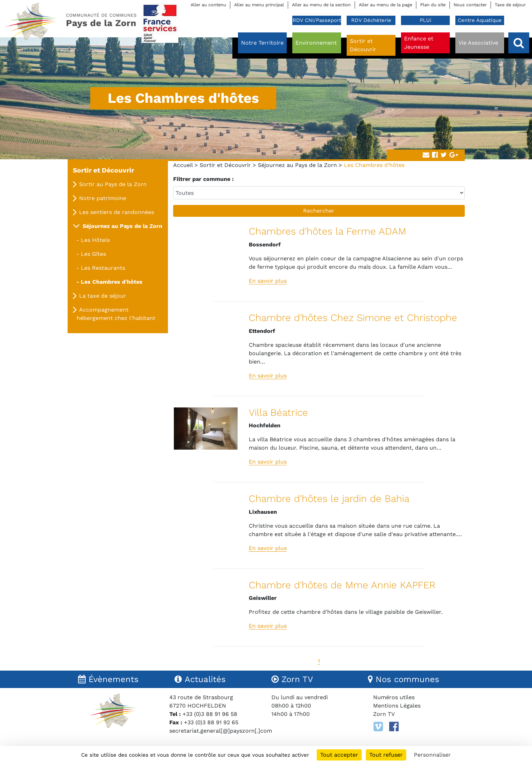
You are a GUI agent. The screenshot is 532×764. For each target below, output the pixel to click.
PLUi (426, 20)
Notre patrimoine (103, 198)
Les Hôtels (95, 240)
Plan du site (433, 5)
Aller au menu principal (259, 5)
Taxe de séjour (510, 5)
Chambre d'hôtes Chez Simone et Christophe (353, 318)
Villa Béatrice (278, 412)
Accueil (183, 165)
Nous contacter (470, 5)
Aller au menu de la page (385, 5)
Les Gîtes (93, 254)
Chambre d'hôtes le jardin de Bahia (329, 499)
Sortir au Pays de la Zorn (113, 184)
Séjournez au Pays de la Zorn (297, 165)
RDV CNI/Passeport (317, 20)
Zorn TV (384, 714)
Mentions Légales (397, 706)
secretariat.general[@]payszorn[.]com (221, 731)
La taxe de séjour (103, 296)
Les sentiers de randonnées (117, 212)
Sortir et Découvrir (225, 165)
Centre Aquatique (480, 20)
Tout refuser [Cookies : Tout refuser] (386, 755)
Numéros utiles (394, 697)
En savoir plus (268, 281)
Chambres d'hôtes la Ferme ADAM (327, 231)
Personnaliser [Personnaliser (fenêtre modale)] (432, 755)
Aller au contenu (208, 5)
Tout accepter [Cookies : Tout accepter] (339, 755)
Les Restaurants (103, 268)
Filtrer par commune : (203, 179)
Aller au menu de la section (321, 5)
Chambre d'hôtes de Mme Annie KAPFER (342, 585)
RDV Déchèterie (371, 20)
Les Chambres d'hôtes (112, 282)
